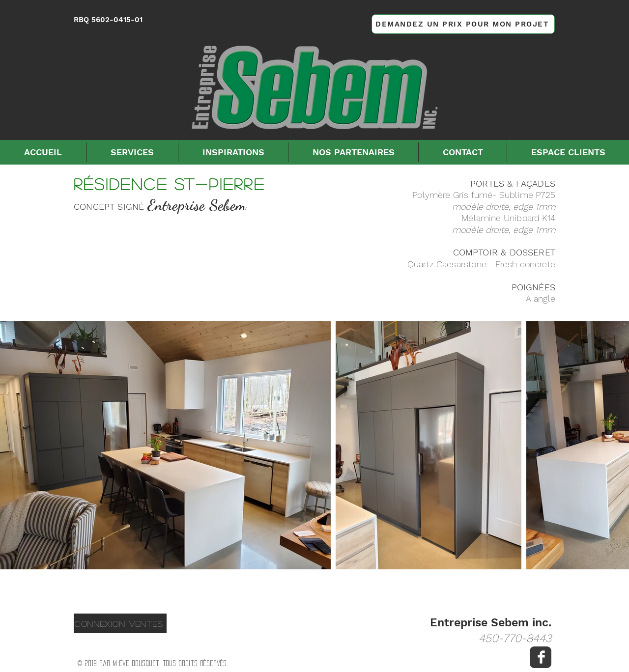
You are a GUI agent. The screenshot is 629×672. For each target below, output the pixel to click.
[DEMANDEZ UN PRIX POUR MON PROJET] (463, 24)
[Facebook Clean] (541, 657)
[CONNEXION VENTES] (120, 623)
